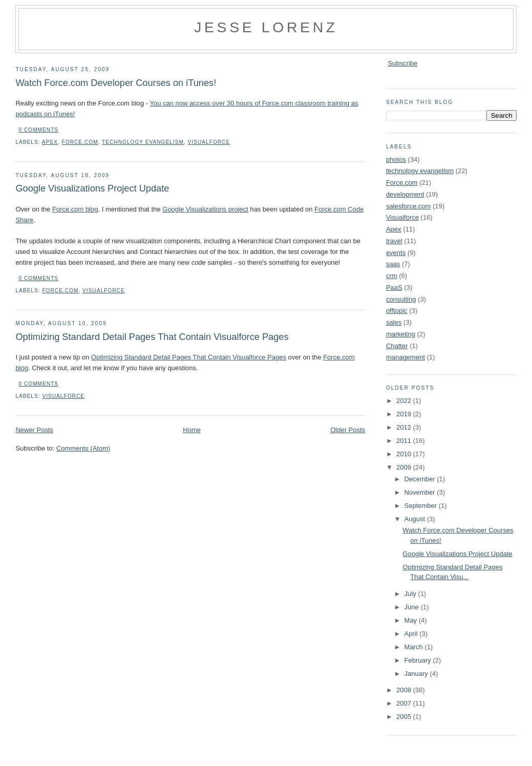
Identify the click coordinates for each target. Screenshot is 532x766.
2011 (405, 441)
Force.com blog (75, 209)
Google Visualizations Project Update (92, 188)
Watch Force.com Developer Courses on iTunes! (116, 83)
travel (394, 241)
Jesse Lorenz (266, 27)
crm (392, 276)
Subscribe (403, 63)
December (421, 479)
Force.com (80, 142)
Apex (50, 142)
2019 (405, 414)
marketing (401, 334)
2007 (405, 703)
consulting (401, 299)
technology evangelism (143, 142)
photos (396, 159)
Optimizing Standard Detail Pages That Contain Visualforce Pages (152, 337)
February (419, 660)
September (422, 506)
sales (394, 322)
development (405, 194)
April (412, 634)
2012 (405, 427)
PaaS (394, 288)
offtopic (397, 311)
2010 (405, 454)
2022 (405, 401)
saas (393, 264)
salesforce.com (408, 206)
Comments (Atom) (83, 448)
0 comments (38, 130)
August (416, 519)
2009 (405, 467)
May (412, 620)
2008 (405, 690)
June (413, 607)
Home (192, 430)
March (415, 647)
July (411, 594)
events (396, 253)
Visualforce (209, 142)
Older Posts (348, 430)
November (421, 492)
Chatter (397, 346)
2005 (405, 717)
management (406, 357)
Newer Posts (34, 430)
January (417, 674)
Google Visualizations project (205, 209)
